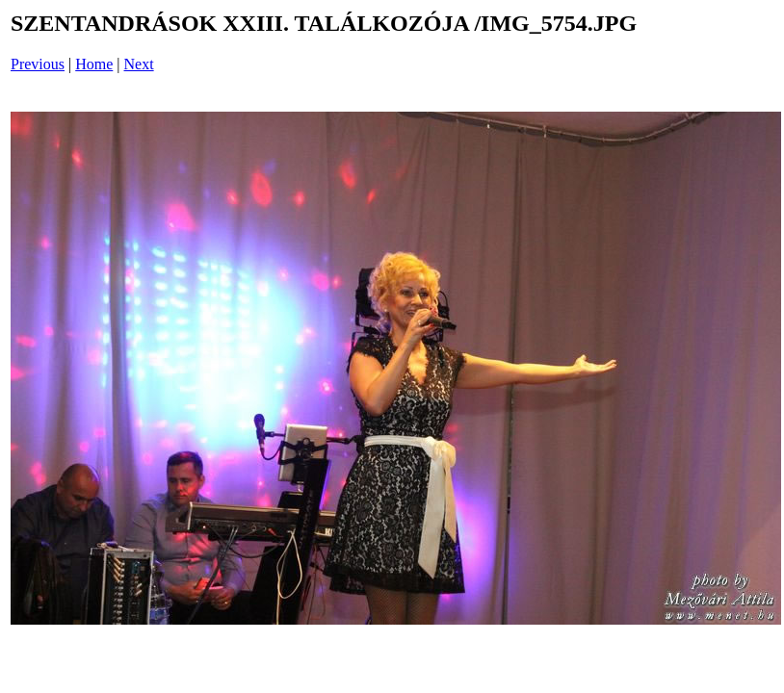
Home (94, 64)
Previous (38, 64)
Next (139, 64)
